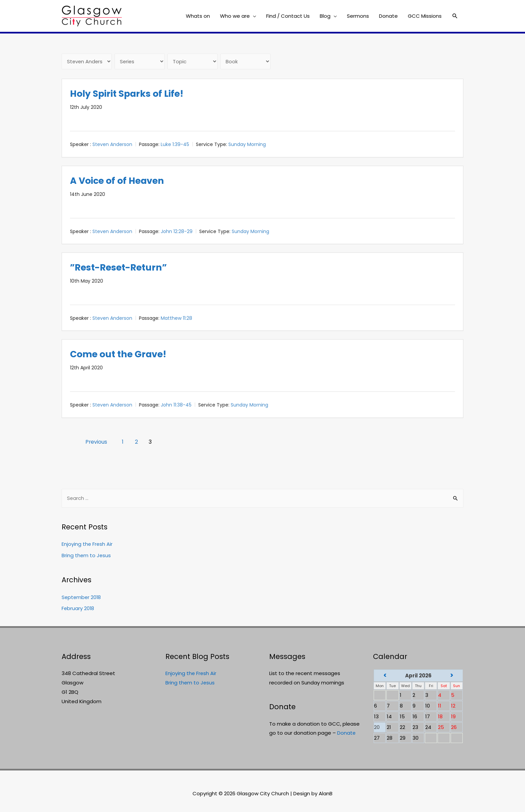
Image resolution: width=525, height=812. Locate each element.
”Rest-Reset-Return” (121, 267)
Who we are (235, 16)
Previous (97, 442)
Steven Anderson (112, 145)
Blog (325, 16)
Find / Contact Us (288, 16)
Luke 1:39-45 (175, 145)
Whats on (198, 16)
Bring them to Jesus (87, 556)
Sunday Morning (247, 145)
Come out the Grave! (121, 354)
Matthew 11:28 (176, 318)
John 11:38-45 (176, 405)
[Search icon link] (455, 16)
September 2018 (82, 598)
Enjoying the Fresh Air (87, 545)
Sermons (358, 16)
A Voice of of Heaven (120, 181)
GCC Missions (425, 16)
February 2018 (78, 609)
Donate (388, 16)
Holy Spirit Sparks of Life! (130, 94)
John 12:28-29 (177, 231)
